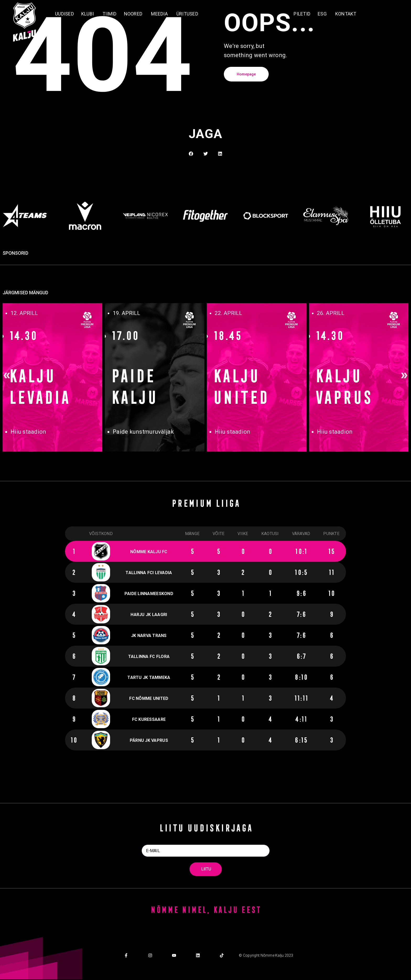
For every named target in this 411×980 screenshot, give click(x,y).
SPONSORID (15, 253)
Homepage (246, 74)
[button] (206, 154)
